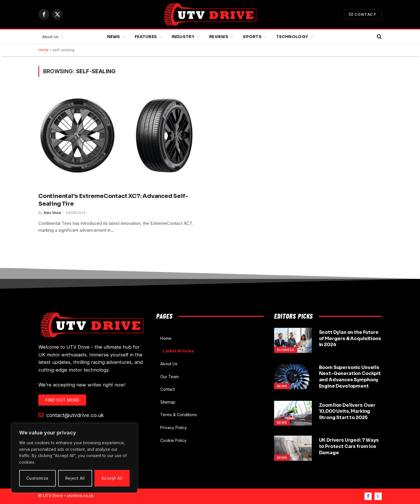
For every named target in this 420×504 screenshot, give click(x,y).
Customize (37, 478)
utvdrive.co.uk (80, 496)
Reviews (219, 37)
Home (43, 50)
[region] (74, 458)
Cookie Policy (173, 440)
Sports (252, 37)
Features (146, 37)
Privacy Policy (174, 427)
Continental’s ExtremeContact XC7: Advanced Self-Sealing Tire (113, 200)
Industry (183, 37)
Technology (292, 37)
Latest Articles (179, 351)
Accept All (112, 478)
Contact (363, 14)
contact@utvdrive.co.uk (71, 415)
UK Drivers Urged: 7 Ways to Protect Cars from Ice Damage (349, 446)
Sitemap (168, 402)
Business (286, 350)
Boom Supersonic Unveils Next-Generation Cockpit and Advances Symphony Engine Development (350, 377)
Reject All (75, 478)
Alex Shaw (52, 213)
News (114, 37)
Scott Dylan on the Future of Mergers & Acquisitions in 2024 (350, 339)
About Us (50, 37)
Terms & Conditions (179, 415)
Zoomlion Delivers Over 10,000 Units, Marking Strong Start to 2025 (347, 411)
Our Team (170, 377)
